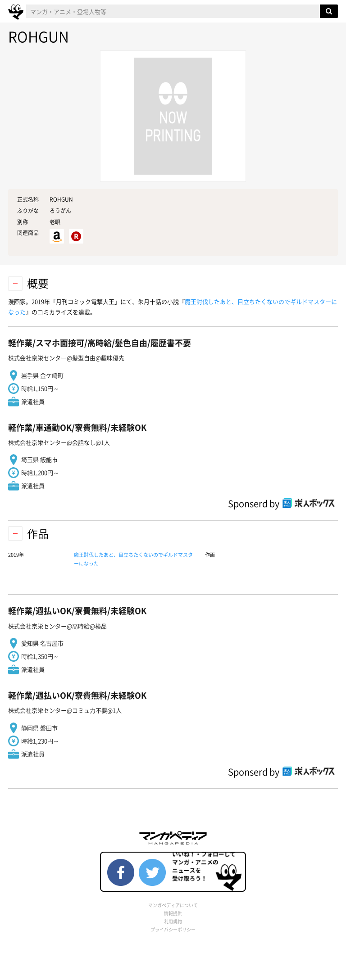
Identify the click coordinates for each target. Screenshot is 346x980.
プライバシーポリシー (173, 929)
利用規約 (173, 921)
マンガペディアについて (173, 905)
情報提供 (173, 913)
